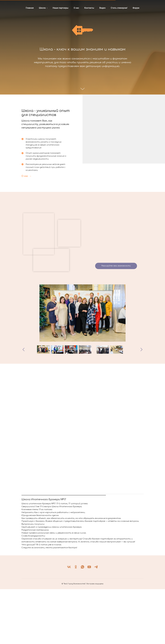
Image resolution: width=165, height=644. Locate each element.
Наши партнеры (61, 8)
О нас (76, 8)
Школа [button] (43, 8)
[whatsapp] (82, 622)
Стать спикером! (119, 8)
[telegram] (96, 622)
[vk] (69, 622)
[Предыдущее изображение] (24, 349)
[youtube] (89, 622)
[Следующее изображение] (141, 349)
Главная (30, 8)
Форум (136, 8)
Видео (102, 8)
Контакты (89, 8)
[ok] (76, 622)
